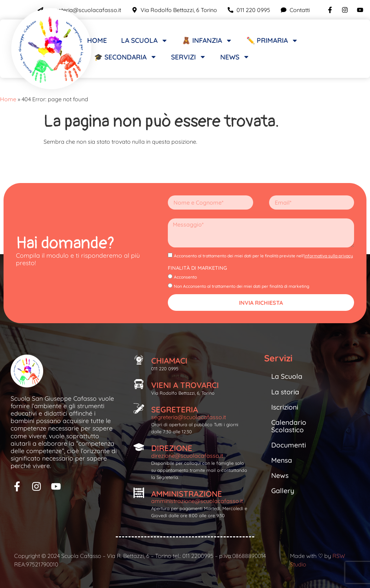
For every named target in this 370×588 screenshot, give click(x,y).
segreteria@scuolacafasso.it (189, 417)
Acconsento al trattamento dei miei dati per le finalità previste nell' (263, 256)
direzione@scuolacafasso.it (187, 456)
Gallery (283, 491)
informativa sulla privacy (329, 256)
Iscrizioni (285, 407)
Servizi (189, 57)
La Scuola (287, 376)
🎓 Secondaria (126, 57)
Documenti (289, 445)
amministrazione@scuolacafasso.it (197, 501)
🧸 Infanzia (207, 41)
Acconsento (185, 277)
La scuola (144, 41)
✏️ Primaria (272, 41)
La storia (285, 392)
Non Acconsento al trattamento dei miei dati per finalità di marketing (242, 286)
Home (97, 40)
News (235, 57)
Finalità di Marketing (197, 268)
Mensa (282, 460)
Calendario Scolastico (289, 426)
